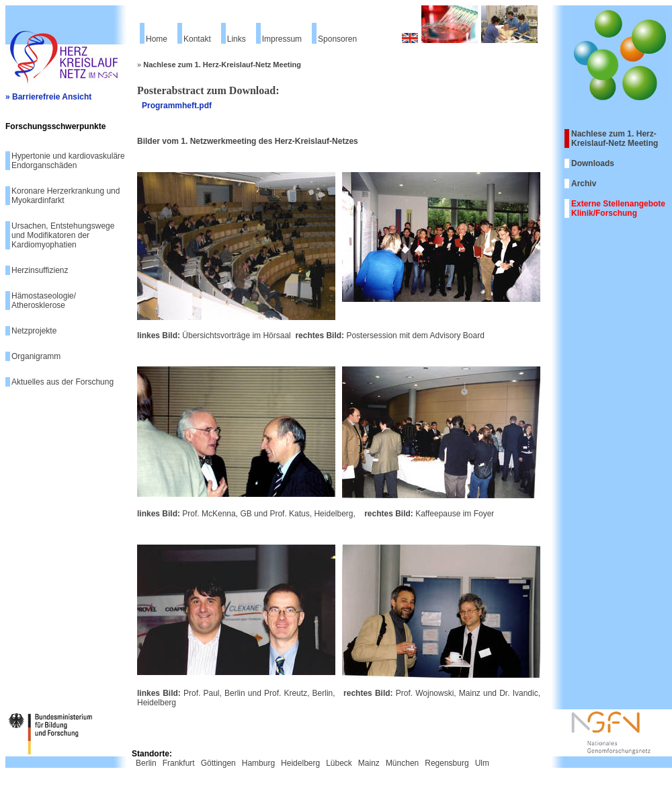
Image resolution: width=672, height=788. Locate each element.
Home (157, 39)
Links (237, 39)
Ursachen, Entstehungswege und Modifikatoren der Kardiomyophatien (63, 235)
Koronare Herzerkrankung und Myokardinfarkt (66, 196)
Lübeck (339, 763)
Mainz (369, 763)
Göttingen (218, 763)
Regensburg (447, 763)
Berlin (146, 763)
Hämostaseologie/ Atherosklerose (44, 301)
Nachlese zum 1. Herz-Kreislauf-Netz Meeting (615, 139)
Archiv (584, 184)
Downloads (593, 163)
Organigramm (36, 356)
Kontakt (197, 39)
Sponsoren (337, 39)
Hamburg (258, 763)
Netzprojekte (34, 331)
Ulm (482, 763)
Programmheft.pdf (177, 106)
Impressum (282, 39)
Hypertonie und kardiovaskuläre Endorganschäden (68, 161)
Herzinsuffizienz (40, 270)
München (402, 763)
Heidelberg (300, 763)
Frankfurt (179, 763)
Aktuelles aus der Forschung (62, 382)
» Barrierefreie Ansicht (48, 97)
